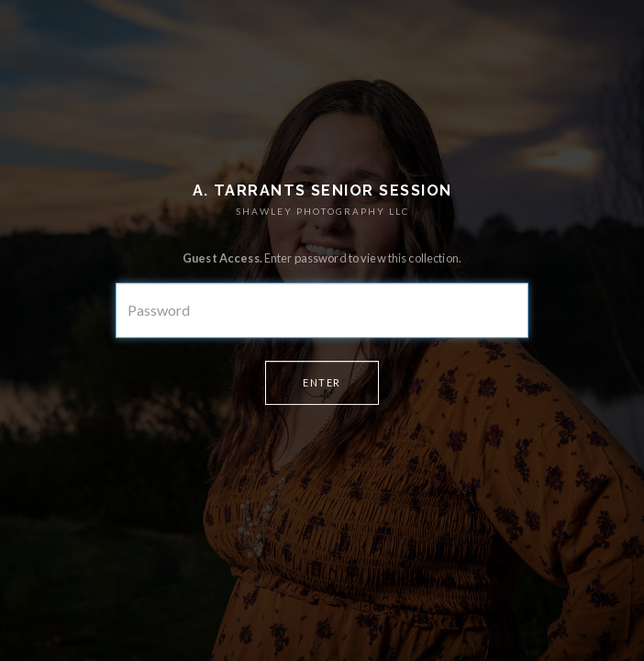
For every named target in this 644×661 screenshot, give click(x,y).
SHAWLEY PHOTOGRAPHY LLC (322, 211)
